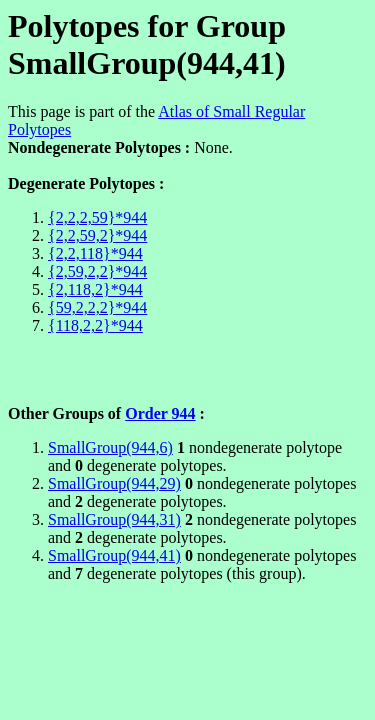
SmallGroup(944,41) (114, 555)
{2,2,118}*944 (95, 253)
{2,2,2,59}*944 (97, 217)
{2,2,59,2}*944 (97, 235)
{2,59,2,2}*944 (97, 271)
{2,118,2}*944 (95, 289)
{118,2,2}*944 (95, 325)
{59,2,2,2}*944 (97, 307)
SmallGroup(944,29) (114, 483)
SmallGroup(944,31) (114, 519)
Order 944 (160, 413)
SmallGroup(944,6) (110, 447)
